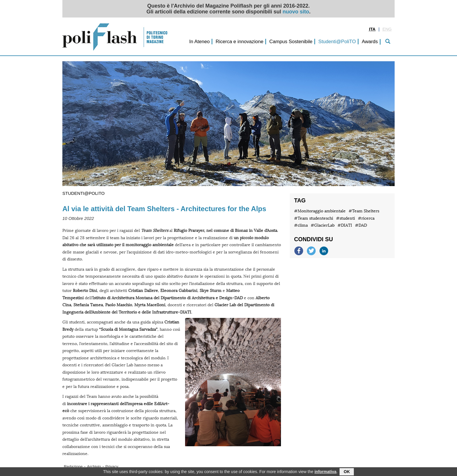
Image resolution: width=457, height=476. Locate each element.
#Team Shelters (364, 211)
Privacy (112, 467)
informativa (325, 472)
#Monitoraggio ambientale (320, 211)
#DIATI (345, 225)
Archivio (94, 467)
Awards (370, 42)
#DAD (361, 225)
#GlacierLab (323, 225)
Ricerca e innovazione (240, 42)
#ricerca (366, 218)
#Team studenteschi (314, 218)
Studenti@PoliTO (337, 42)
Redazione (73, 467)
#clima (301, 225)
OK (347, 472)
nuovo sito (296, 12)
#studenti (346, 218)
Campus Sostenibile (291, 42)
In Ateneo (199, 42)
